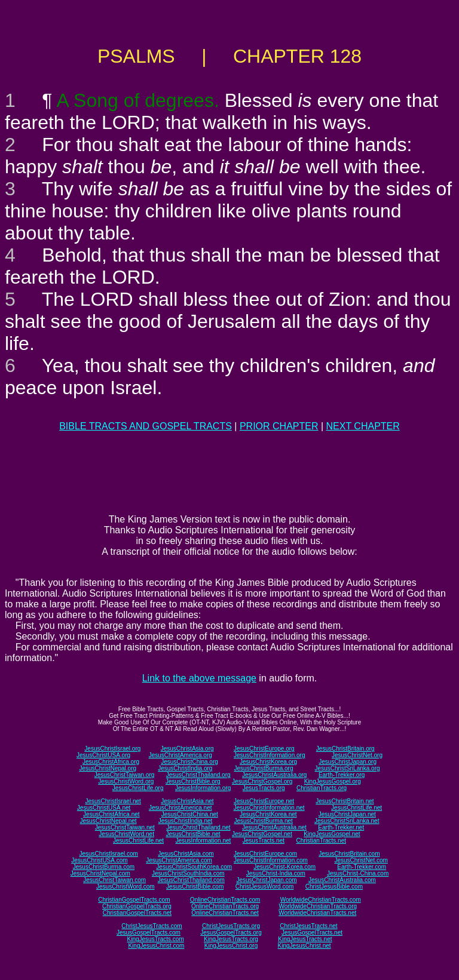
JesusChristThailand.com (191, 880)
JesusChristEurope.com (265, 854)
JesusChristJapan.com (266, 880)
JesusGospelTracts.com (149, 933)
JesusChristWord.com (126, 887)
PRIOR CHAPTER (279, 426)
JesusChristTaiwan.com (114, 880)
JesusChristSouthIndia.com (188, 873)
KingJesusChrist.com (156, 946)
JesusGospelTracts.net (312, 933)
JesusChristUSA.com (99, 860)
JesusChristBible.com (195, 887)
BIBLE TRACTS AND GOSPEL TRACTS (146, 426)
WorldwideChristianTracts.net (317, 913)
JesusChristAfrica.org (111, 762)
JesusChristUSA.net (104, 808)
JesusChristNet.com (361, 860)
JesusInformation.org (203, 788)
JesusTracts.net (264, 841)
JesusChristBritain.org (345, 749)
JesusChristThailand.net (198, 827)
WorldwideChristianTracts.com (321, 900)
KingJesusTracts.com (156, 939)
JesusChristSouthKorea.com (194, 867)
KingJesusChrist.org (231, 946)
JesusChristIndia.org (185, 768)
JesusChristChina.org (189, 762)
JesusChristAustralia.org (274, 775)
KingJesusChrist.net (305, 946)
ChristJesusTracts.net (308, 926)
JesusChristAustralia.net (274, 827)
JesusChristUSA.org (103, 755)
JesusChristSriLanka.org (348, 768)
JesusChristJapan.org (348, 762)
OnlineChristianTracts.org (225, 906)
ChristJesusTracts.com (152, 926)
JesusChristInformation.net (269, 808)
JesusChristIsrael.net (113, 801)
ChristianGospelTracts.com (134, 900)
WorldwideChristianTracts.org (318, 906)
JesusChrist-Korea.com (284, 867)
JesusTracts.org (264, 788)
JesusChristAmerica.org (180, 755)
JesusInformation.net (203, 841)
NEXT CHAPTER (363, 426)
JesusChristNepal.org (108, 768)
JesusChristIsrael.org (112, 749)
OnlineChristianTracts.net (225, 913)
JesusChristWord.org (126, 781)
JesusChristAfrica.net (111, 814)
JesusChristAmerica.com (179, 860)
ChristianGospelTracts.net (137, 913)
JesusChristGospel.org (262, 781)
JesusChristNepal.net (108, 821)
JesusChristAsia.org (187, 749)
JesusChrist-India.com (276, 873)
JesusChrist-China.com (358, 873)
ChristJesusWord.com (265, 887)
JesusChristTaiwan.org (125, 775)
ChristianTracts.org (322, 788)
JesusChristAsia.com (186, 854)
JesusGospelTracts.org (231, 933)
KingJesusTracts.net (305, 939)
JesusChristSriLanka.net (347, 821)
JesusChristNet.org (357, 755)
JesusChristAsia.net (187, 801)
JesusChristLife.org (138, 788)
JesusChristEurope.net (264, 801)
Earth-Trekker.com (362, 867)
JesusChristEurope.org (264, 749)
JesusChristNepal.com (100, 873)
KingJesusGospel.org (333, 781)
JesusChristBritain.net (345, 801)
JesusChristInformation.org (270, 755)
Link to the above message (199, 678)
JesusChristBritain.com (349, 854)
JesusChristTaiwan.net (125, 827)
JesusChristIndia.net (186, 821)
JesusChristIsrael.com (108, 854)
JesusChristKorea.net (268, 814)
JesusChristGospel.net (262, 834)
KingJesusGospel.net (332, 834)
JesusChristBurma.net (264, 821)
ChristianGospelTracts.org (137, 906)
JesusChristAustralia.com (342, 880)
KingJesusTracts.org (231, 939)
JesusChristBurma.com (104, 867)
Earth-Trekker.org (342, 775)
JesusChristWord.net (126, 834)
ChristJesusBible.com (334, 887)
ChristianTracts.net (321, 841)
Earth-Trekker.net (341, 827)
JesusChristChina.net (190, 814)
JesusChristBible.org (193, 781)
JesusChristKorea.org (268, 762)
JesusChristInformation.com (271, 860)
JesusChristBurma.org (264, 768)
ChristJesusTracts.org (231, 926)
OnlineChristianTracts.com (225, 900)
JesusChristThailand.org (198, 775)
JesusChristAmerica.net (180, 808)
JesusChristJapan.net (347, 814)
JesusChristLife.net (357, 808)
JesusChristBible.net (193, 834)
